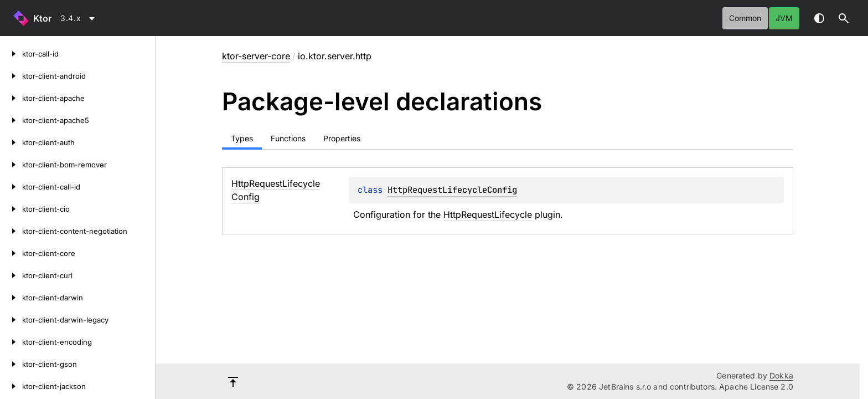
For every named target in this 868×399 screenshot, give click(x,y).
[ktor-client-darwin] (11, 298)
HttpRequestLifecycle (488, 214)
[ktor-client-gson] (11, 364)
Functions (288, 138)
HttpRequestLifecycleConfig (452, 190)
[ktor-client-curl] (11, 275)
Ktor (42, 18)
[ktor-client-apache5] (11, 120)
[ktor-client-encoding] (11, 342)
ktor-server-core (256, 56)
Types (242, 138)
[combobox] (79, 18)
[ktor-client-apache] (11, 98)
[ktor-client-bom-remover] (11, 165)
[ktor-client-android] (11, 76)
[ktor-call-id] (11, 54)
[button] (844, 18)
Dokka (781, 375)
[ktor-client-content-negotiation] (11, 231)
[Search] (844, 18)
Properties (342, 138)
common (745, 18)
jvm (784, 18)
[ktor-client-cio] (11, 209)
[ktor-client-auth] (11, 142)
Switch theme (819, 18)
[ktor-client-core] (11, 253)
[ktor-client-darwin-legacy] (11, 320)
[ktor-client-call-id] (11, 187)
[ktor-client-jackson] (11, 386)
